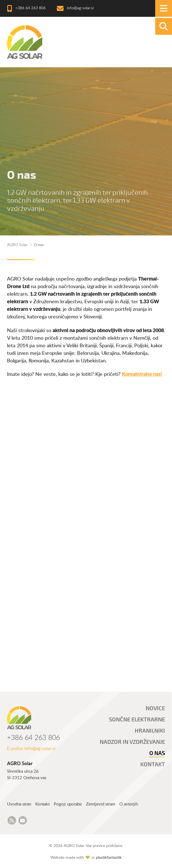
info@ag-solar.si (80, 8)
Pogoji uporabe (68, 804)
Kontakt (42, 804)
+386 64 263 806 (31, 8)
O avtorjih (129, 804)
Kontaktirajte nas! (142, 374)
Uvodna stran (19, 804)
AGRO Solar (17, 245)
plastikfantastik (109, 858)
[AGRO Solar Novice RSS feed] (12, 820)
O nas (39, 245)
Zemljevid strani (101, 804)
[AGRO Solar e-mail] (23, 820)
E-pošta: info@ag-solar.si (31, 749)
